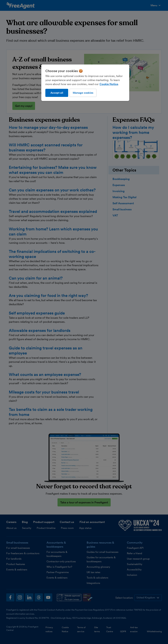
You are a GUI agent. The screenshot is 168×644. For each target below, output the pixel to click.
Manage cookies (83, 93)
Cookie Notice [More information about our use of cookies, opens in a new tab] (109, 84)
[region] (85, 83)
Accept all (57, 93)
